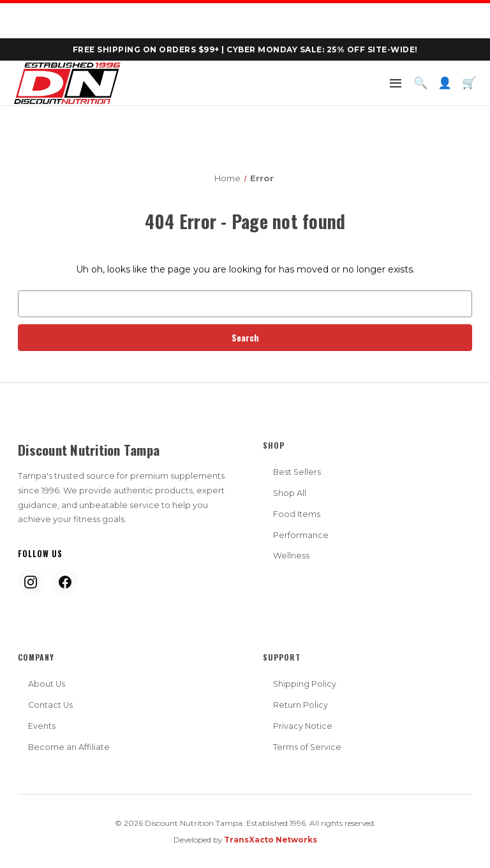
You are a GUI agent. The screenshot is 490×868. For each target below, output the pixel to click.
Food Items (297, 514)
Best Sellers (297, 472)
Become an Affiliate (69, 747)
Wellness (291, 556)
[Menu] (396, 83)
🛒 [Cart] (469, 83)
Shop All (290, 493)
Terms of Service (307, 747)
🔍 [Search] (420, 83)
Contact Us (50, 705)
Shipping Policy (305, 684)
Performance (301, 535)
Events (42, 726)
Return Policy (301, 705)
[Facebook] (65, 582)
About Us (47, 684)
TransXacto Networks (271, 840)
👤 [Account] (445, 83)
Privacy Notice (303, 726)
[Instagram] (31, 582)
